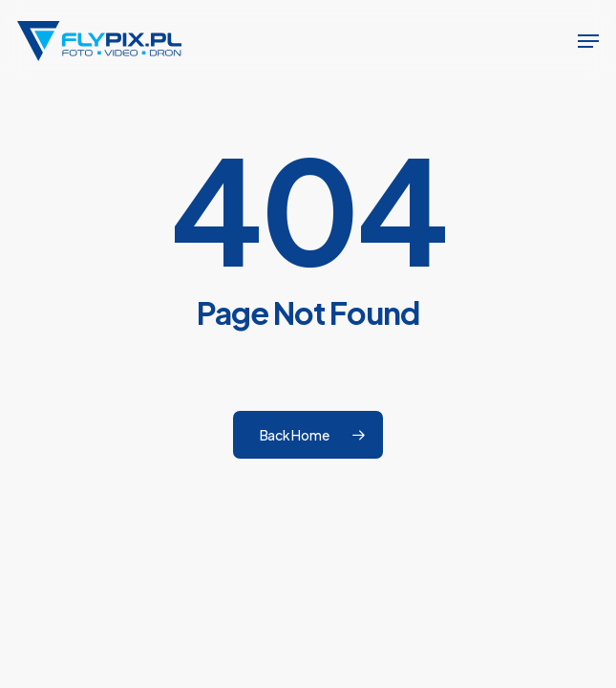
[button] (588, 41)
